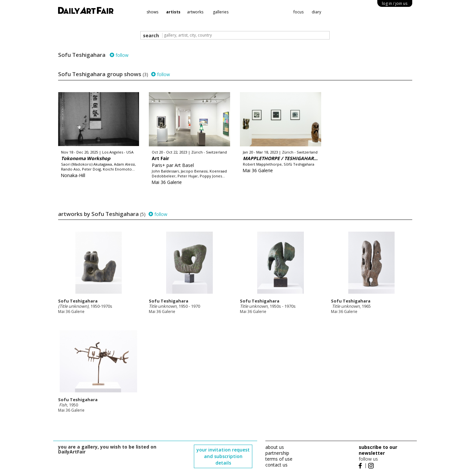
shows (152, 12)
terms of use (279, 459)
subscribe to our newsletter (378, 450)
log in (395, 3)
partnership (277, 453)
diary (316, 12)
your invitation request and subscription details (223, 456)
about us (275, 447)
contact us (276, 465)
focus (298, 12)
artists (173, 12)
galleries (221, 12)
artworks (195, 12)
